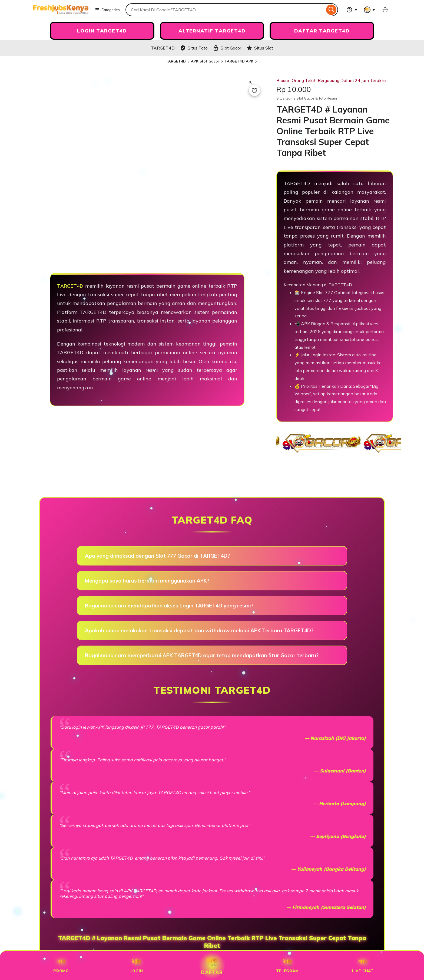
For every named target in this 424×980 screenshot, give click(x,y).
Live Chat (363, 966)
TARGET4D (176, 61)
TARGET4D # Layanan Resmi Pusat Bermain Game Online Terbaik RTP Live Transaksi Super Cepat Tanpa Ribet (212, 942)
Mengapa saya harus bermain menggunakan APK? (147, 581)
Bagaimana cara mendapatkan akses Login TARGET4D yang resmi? (169, 606)
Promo (61, 966)
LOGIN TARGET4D (102, 31)
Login (137, 966)
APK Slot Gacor (205, 61)
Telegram (287, 966)
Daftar (212, 965)
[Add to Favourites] (254, 90)
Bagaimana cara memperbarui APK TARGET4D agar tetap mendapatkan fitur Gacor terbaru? (202, 655)
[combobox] (225, 10)
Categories (107, 10)
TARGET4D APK (239, 61)
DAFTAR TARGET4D (322, 31)
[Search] (331, 10)
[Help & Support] (352, 10)
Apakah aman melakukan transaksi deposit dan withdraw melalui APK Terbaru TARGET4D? (199, 630)
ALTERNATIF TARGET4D (212, 31)
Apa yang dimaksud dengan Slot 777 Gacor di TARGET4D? (157, 556)
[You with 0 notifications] (370, 10)
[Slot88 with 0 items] (385, 10)
